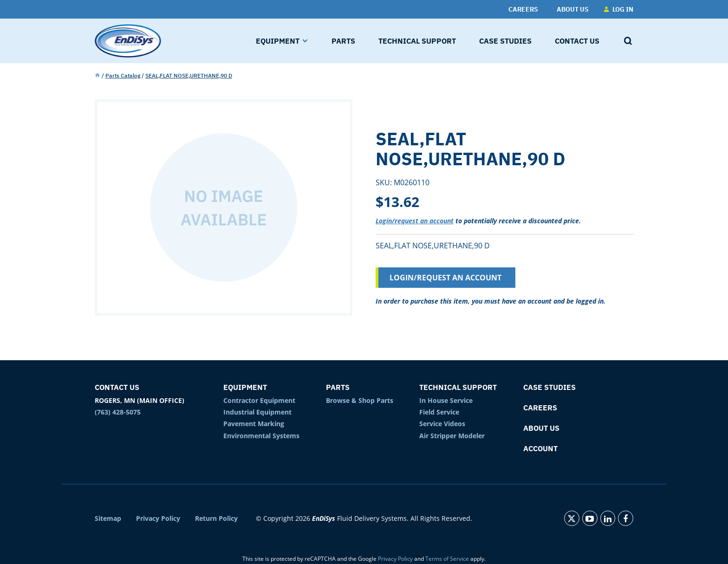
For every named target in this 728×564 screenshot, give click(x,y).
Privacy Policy (158, 519)
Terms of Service (447, 559)
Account (540, 448)
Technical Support (458, 387)
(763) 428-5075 (118, 412)
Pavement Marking (254, 424)
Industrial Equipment (257, 412)
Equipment (245, 387)
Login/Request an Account (445, 278)
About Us (541, 428)
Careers (540, 408)
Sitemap (108, 519)
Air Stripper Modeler (452, 436)
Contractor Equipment (259, 400)
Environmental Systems (261, 436)
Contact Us (117, 387)
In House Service (446, 400)
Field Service (439, 412)
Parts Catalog (123, 75)
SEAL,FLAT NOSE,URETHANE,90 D (189, 75)
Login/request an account (415, 221)
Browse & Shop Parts (360, 400)
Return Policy (216, 519)
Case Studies (549, 387)
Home (97, 76)
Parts (338, 387)
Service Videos (442, 424)
